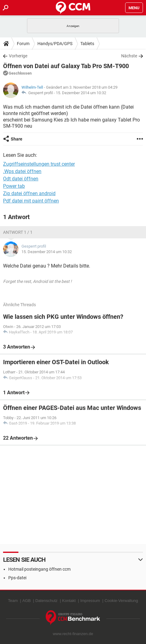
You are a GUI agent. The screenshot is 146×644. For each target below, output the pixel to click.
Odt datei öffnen (21, 179)
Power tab (14, 186)
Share (17, 139)
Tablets (87, 44)
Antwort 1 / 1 (18, 232)
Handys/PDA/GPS (55, 44)
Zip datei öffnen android (29, 193)
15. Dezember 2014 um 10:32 (81, 93)
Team (13, 601)
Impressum (90, 601)
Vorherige (18, 56)
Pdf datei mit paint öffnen (31, 201)
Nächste (129, 56)
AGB (27, 601)
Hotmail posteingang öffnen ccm (39, 569)
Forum (23, 44)
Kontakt (69, 601)
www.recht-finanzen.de (73, 634)
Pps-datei (17, 578)
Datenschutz (46, 601)
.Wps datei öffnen (22, 171)
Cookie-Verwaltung (121, 601)
